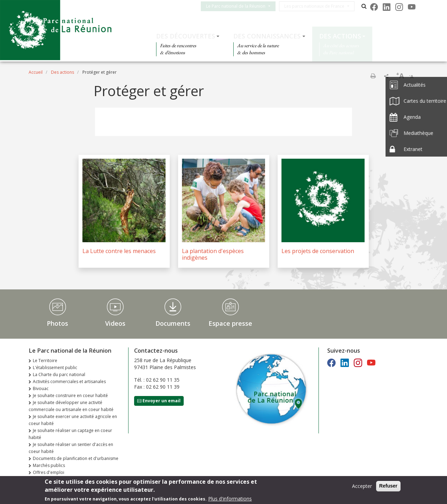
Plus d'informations (230, 500)
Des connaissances (267, 36)
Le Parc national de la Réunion (241, 6)
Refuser (388, 487)
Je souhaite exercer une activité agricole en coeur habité (73, 420)
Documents (173, 323)
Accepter (362, 487)
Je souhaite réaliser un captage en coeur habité (70, 434)
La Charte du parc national (59, 375)
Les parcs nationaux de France (320, 6)
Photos (57, 323)
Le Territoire (45, 361)
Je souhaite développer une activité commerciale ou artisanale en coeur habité (71, 406)
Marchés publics (49, 465)
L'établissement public (55, 368)
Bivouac (41, 388)
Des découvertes (186, 36)
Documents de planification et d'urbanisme (76, 458)
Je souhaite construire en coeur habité (70, 395)
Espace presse (230, 323)
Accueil (36, 72)
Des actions (340, 36)
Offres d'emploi (49, 472)
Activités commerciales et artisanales (69, 381)
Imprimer (373, 76)
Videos (115, 323)
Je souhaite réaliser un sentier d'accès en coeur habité (71, 448)
